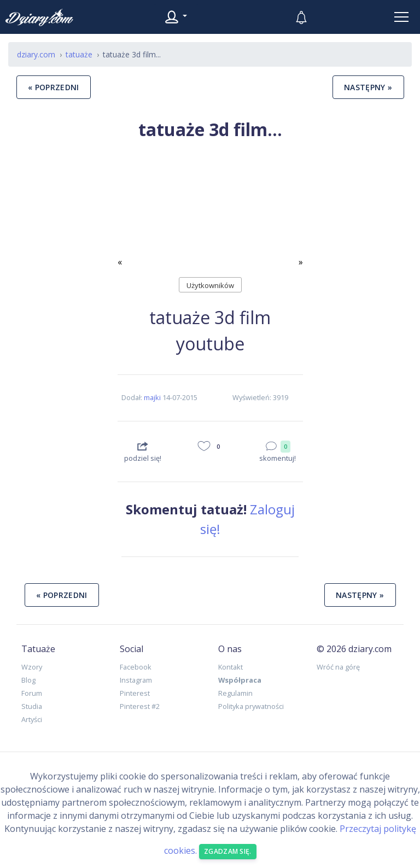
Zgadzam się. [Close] (228, 851)
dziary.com (36, 54)
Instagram (136, 680)
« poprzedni (54, 87)
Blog (28, 680)
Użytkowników (210, 285)
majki (152, 397)
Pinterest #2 (140, 706)
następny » (368, 87)
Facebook (136, 667)
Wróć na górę (338, 667)
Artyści (32, 719)
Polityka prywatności (251, 706)
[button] (132, 210)
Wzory (32, 667)
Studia (32, 706)
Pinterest (135, 693)
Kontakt (231, 667)
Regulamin (235, 693)
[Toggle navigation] (401, 17)
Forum (32, 693)
